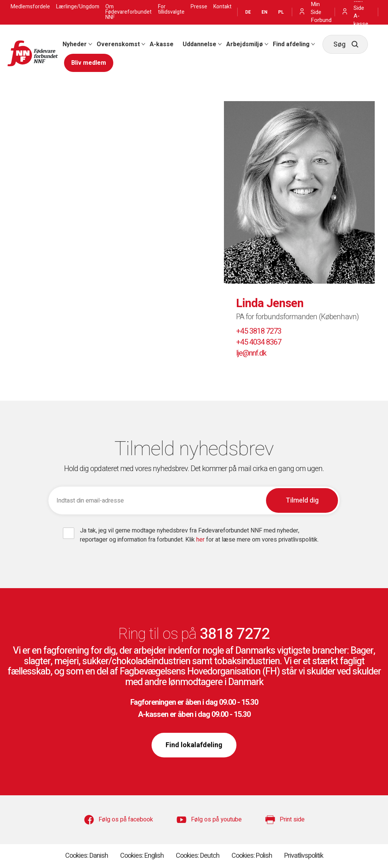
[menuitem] (75, 44)
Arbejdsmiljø (245, 44)
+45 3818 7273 (259, 331)
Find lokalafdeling (194, 745)
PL (281, 12)
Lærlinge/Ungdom (78, 7)
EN (264, 12)
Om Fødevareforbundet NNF (128, 12)
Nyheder (75, 44)
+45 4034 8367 (259, 342)
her (201, 540)
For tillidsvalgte (171, 9)
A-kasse (162, 44)
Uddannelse (199, 44)
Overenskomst (118, 44)
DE (248, 12)
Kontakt (222, 7)
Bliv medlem (89, 63)
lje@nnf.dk (251, 353)
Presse (199, 7)
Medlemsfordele (30, 7)
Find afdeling (291, 44)
